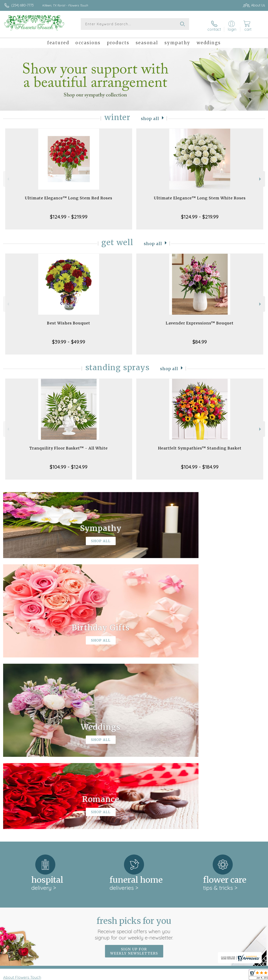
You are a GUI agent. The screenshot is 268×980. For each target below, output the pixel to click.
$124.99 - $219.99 (69, 214)
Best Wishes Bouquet (69, 320)
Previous (8, 176)
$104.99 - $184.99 (200, 464)
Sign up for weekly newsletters (134, 777)
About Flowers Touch (22, 803)
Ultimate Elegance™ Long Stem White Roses (200, 195)
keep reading (162, 811)
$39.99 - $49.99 (69, 339)
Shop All (150, 116)
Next (261, 176)
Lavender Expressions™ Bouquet (200, 320)
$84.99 (200, 339)
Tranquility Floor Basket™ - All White (69, 445)
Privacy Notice (195, 976)
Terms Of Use (170, 976)
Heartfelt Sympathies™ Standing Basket (200, 445)
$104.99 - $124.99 (69, 464)
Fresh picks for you (134, 754)
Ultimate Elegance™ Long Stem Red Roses (69, 195)
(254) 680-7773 (22, 5)
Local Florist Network (225, 976)
